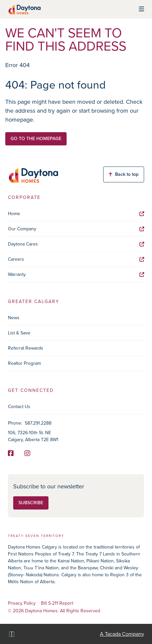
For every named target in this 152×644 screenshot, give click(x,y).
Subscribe (31, 503)
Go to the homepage (36, 139)
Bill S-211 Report (57, 604)
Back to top (124, 174)
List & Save (19, 333)
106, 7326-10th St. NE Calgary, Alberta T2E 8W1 (33, 436)
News (14, 318)
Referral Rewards (26, 348)
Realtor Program (24, 363)
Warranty (76, 274)
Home (76, 214)
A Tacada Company (122, 634)
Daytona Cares (76, 244)
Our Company (76, 229)
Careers (76, 259)
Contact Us (19, 407)
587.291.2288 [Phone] (38, 423)
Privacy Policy (22, 604)
